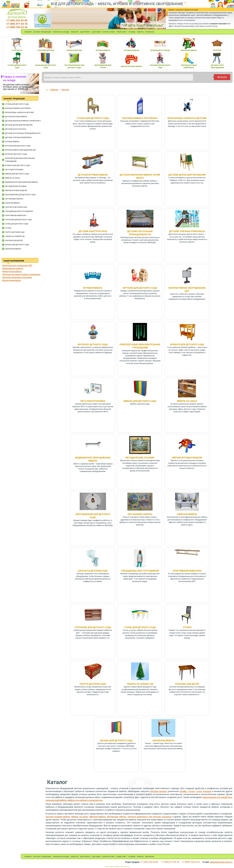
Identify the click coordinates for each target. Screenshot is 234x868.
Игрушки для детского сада (18, 146)
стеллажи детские (46, 50)
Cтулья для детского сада (17, 104)
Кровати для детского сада (18, 165)
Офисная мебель (13, 203)
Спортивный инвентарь (16, 216)
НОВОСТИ (75, 32)
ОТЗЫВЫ (132, 32)
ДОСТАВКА (97, 32)
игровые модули (132, 50)
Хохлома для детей (14, 241)
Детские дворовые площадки (17, 277)
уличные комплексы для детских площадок (150, 817)
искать (222, 77)
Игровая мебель (12, 142)
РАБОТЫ (140, 32)
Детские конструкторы (16, 129)
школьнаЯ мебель (189, 50)
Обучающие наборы (14, 199)
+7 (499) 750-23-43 (17, 27)
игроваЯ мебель (103, 50)
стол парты (17, 50)
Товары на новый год (15, 236)
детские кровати (159, 791)
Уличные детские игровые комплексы (21, 274)
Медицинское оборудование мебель (21, 182)
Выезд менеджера (12, 280)
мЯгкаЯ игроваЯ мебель (132, 66)
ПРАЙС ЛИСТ (122, 32)
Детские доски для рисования (19, 125)
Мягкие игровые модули (16, 190)
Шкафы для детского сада (17, 245)
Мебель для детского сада (17, 174)
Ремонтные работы (12, 271)
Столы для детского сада (17, 224)
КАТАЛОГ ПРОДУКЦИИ (42, 32)
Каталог (65, 90)
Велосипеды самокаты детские (19, 112)
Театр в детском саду (15, 232)
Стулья (8, 228)
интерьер (217, 50)
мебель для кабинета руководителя (85, 800)
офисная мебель (97, 817)
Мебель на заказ (13, 178)
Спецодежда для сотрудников (19, 211)
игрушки (207, 791)
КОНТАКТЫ (150, 32)
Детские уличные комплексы (18, 137)
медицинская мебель (56, 800)
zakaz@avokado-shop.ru (221, 862)
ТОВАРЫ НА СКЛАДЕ (61, 32)
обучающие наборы (116, 817)
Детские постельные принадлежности (23, 133)
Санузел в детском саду (16, 207)
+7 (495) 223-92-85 (17, 20)
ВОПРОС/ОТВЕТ (109, 32)
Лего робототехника (14, 170)
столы (199, 791)
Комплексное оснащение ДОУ (17, 265)
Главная (54, 90)
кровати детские (74, 50)
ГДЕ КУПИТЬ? (85, 32)
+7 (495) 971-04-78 (17, 24)
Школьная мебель (13, 249)
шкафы (183, 791)
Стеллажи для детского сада (18, 220)
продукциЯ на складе (160, 50)
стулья (191, 791)
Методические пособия (16, 186)
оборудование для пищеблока (217, 797)
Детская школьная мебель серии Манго (23, 121)
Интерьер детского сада (16, 154)
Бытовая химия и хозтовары (18, 108)
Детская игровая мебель (16, 117)
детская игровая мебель (58, 817)
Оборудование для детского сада (20, 195)
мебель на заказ (80, 817)
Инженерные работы (13, 268)
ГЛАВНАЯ (28, 32)
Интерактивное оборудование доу (21, 150)
